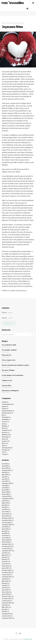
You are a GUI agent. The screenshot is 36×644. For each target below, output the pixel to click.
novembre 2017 (6, 546)
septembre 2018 (7, 525)
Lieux (3, 424)
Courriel (4, 318)
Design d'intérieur (7, 411)
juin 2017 (4, 557)
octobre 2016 (6, 575)
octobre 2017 (6, 549)
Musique (4, 426)
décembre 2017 (6, 544)
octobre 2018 (6, 522)
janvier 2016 (5, 594)
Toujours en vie (7, 380)
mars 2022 (5, 466)
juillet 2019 (5, 503)
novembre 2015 (6, 598)
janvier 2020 (5, 494)
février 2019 (5, 514)
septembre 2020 (7, 483)
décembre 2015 (6, 596)
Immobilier (5, 419)
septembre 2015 (7, 603)
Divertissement (7, 413)
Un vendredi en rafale (9, 345)
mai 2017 (4, 559)
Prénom (4, 312)
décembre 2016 (6, 570)
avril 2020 (5, 488)
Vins (3, 452)
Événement (5, 417)
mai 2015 (4, 611)
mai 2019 (4, 507)
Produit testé (6, 430)
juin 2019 (4, 505)
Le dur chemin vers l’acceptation (13, 375)
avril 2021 (5, 479)
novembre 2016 (6, 572)
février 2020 (5, 492)
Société (4, 441)
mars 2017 (5, 564)
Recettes (5, 432)
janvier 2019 (5, 516)
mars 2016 (5, 590)
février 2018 (5, 540)
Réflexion (9, 23)
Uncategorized (6, 448)
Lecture (4, 422)
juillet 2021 (5, 475)
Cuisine (4, 406)
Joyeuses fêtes (12, 27)
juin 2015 (4, 609)
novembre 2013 (6, 614)
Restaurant (5, 437)
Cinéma (4, 402)
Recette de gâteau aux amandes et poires (16, 365)
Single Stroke (29, 639)
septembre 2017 (7, 551)
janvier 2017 (5, 568)
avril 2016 (5, 588)
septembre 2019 (7, 498)
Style (4, 445)
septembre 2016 (7, 577)
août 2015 (5, 605)
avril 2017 (5, 562)
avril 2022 (5, 464)
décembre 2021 (6, 470)
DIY (3, 415)
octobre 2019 (6, 496)
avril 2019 (5, 509)
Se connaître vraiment (9, 350)
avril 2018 (5, 535)
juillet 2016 (5, 581)
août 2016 (5, 579)
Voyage (4, 454)
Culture (4, 408)
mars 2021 (5, 481)
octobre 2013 (6, 616)
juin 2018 (4, 531)
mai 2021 (4, 477)
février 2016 (5, 592)
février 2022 (5, 468)
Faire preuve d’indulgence (10, 390)
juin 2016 (4, 583)
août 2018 (5, 527)
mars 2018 (5, 538)
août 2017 (5, 553)
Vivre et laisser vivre (9, 360)
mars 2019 (5, 512)
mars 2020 (5, 490)
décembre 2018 (6, 518)
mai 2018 (4, 533)
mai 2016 (4, 585)
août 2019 (5, 501)
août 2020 (5, 485)
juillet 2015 (5, 607)
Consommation (7, 404)
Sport (4, 443)
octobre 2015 (6, 601)
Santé (4, 439)
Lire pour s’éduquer (8, 370)
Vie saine (5, 450)
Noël (3, 23)
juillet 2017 (5, 555)
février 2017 (5, 566)
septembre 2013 (7, 618)
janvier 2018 (5, 542)
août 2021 (5, 472)
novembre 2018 (6, 520)
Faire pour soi (6, 355)
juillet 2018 (5, 529)
